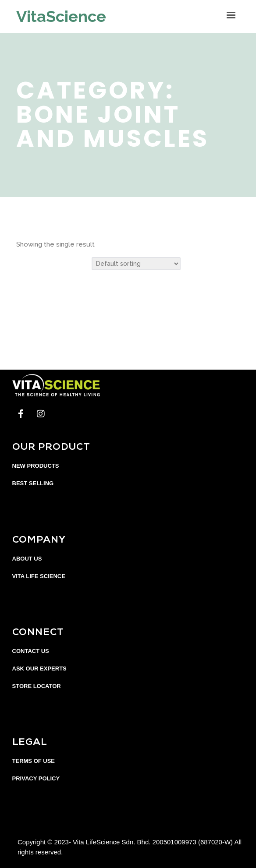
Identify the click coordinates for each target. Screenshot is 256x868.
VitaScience (61, 16)
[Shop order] (136, 264)
